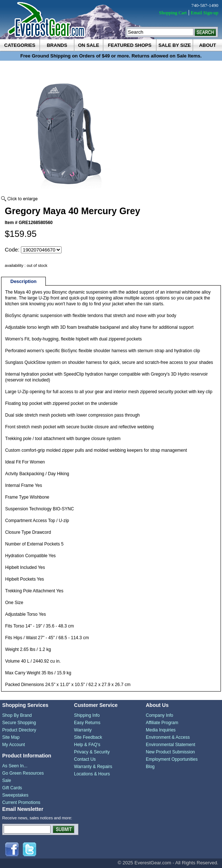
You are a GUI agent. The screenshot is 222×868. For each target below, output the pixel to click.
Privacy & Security (92, 752)
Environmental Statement (171, 745)
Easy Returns (87, 723)
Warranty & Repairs (93, 767)
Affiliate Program (162, 723)
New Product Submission (170, 752)
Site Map (11, 737)
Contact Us (85, 759)
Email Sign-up (205, 13)
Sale (7, 781)
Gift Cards (12, 788)
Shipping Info (87, 715)
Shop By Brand (17, 715)
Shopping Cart (173, 13)
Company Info (160, 715)
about (207, 45)
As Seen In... (15, 766)
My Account (14, 745)
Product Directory (19, 730)
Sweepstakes (15, 795)
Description (23, 281)
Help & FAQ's (87, 745)
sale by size (175, 45)
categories (20, 45)
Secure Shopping (19, 723)
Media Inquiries (161, 730)
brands (57, 45)
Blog (150, 767)
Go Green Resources (23, 773)
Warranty (83, 730)
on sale (89, 45)
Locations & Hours (92, 774)
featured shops (130, 45)
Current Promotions (21, 802)
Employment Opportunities (172, 759)
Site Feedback (88, 737)
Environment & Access (168, 737)
